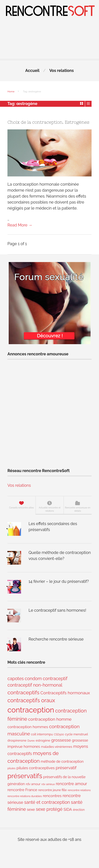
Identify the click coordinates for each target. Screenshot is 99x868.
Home (11, 91)
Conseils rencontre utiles (22, 508)
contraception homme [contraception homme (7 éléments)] (50, 719)
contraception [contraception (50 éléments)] (31, 710)
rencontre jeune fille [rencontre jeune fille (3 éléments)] (52, 790)
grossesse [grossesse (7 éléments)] (61, 740)
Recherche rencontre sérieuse (56, 639)
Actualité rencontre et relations (49, 509)
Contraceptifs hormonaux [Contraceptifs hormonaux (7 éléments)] (65, 693)
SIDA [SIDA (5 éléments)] (68, 810)
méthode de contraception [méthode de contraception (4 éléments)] (62, 761)
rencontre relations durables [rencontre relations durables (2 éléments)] (25, 796)
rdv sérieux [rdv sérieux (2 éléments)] (48, 784)
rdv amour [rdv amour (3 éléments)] (33, 784)
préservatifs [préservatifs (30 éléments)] (25, 776)
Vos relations (62, 71)
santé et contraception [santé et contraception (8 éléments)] (47, 802)
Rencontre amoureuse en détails (78, 509)
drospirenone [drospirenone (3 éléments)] (17, 740)
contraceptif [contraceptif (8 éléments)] (55, 678)
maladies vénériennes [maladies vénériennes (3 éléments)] (57, 747)
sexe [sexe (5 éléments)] (31, 810)
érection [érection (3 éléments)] (79, 810)
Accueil (32, 71)
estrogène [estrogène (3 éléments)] (43, 740)
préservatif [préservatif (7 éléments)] (66, 768)
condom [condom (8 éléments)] (33, 678)
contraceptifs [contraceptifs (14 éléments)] (23, 692)
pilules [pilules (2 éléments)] (11, 768)
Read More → (20, 225)
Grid (82, 104)
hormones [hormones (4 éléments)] (32, 747)
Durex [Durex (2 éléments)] (31, 741)
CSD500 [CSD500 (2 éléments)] (59, 734)
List (88, 104)
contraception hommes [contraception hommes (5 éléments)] (28, 727)
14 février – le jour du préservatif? (59, 581)
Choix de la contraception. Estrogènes (48, 122)
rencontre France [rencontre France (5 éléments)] (22, 790)
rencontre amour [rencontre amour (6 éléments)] (71, 784)
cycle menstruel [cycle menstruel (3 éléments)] (77, 734)
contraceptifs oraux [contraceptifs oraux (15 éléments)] (31, 700)
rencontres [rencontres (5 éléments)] (52, 796)
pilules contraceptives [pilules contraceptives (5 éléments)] (36, 768)
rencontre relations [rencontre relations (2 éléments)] (79, 790)
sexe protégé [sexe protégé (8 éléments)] (49, 809)
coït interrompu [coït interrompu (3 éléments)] (42, 734)
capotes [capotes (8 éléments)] (16, 678)
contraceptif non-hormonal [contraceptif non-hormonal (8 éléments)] (35, 685)
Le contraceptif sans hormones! (57, 610)
